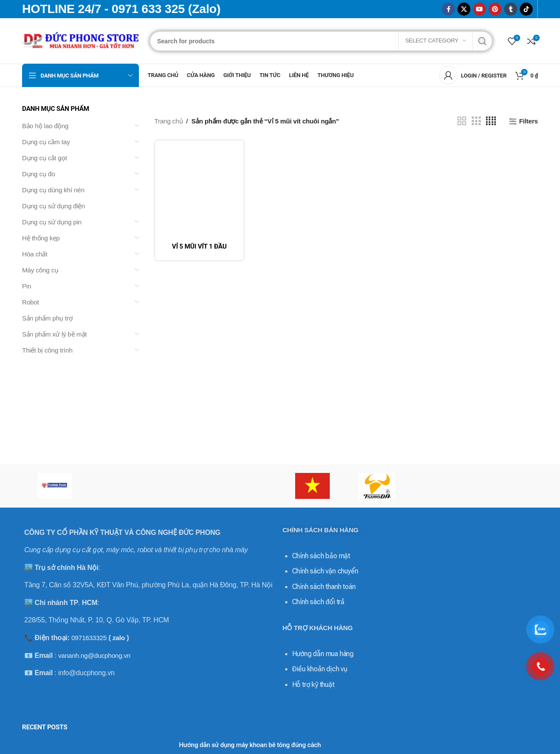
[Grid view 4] (491, 121)
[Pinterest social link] (495, 9)
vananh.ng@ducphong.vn (94, 655)
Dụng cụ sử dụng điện (53, 206)
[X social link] (464, 9)
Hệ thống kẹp (41, 238)
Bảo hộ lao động (45, 126)
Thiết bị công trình (47, 350)
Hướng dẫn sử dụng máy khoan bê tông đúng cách (250, 745)
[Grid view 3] (476, 121)
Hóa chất (35, 254)
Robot (31, 302)
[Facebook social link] (448, 9)
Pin (27, 286)
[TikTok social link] (526, 9)
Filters (528, 121)
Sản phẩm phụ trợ (47, 318)
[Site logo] (82, 40)
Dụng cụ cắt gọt (45, 158)
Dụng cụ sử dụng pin (52, 222)
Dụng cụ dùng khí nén (53, 190)
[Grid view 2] (462, 121)
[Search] (321, 41)
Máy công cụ (40, 270)
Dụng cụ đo (39, 174)
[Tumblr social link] (511, 9)
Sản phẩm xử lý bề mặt (55, 334)
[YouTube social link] (480, 9)
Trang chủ (169, 121)
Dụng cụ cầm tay (46, 142)
